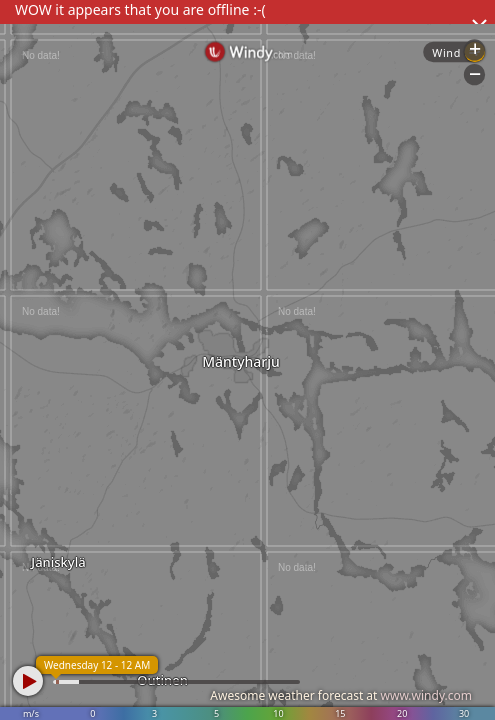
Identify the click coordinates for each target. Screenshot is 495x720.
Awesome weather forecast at (341, 695)
